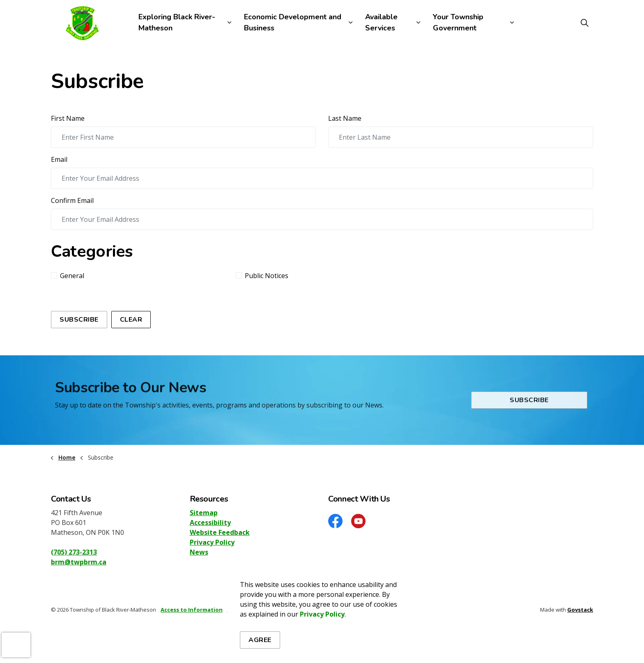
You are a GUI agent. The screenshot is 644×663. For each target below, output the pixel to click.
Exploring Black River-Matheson (177, 22)
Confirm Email (72, 200)
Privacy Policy (212, 542)
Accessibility (210, 523)
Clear (131, 320)
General (68, 276)
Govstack (580, 610)
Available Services (381, 22)
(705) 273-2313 (74, 552)
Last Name (345, 118)
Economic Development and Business (293, 22)
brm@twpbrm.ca (79, 562)
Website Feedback (220, 532)
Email (59, 159)
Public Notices (262, 276)
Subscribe (79, 320)
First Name (68, 118)
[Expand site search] (584, 23)
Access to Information (192, 610)
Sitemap (204, 513)
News (199, 552)
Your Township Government (458, 22)
